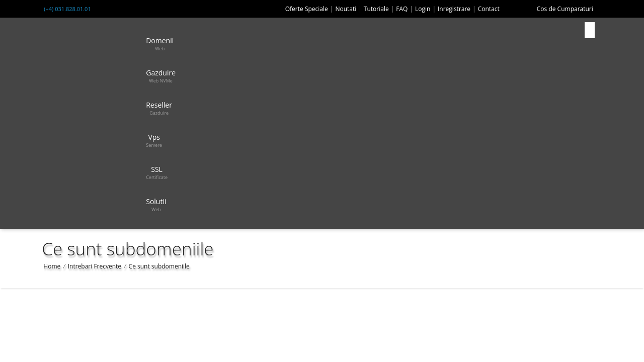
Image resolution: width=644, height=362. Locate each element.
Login (423, 9)
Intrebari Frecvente (95, 266)
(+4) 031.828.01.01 (67, 9)
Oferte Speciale (307, 9)
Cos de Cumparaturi (565, 9)
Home (52, 266)
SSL (157, 172)
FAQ (402, 9)
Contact (489, 9)
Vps (154, 140)
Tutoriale (376, 9)
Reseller (159, 108)
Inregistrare (454, 9)
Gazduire (161, 76)
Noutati (346, 9)
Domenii (160, 44)
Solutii (156, 205)
